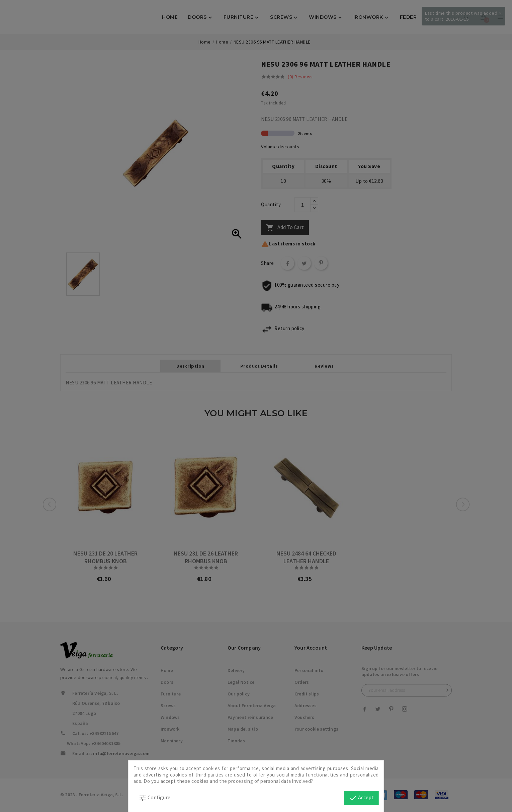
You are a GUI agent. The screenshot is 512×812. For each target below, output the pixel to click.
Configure (154, 798)
